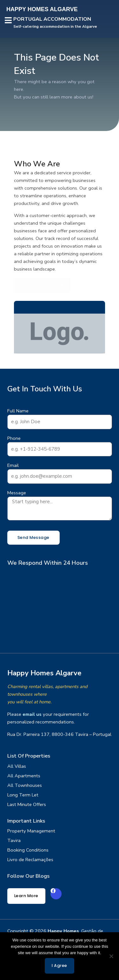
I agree (60, 965)
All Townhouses (25, 785)
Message (17, 493)
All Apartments (24, 776)
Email (13, 465)
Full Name (18, 411)
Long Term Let (23, 795)
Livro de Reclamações (30, 860)
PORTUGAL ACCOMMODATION (52, 19)
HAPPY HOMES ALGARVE (42, 9)
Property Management (31, 831)
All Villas (17, 766)
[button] (8, 21)
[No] (111, 956)
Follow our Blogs (28, 876)
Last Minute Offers (27, 804)
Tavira (14, 840)
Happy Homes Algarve (44, 673)
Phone (14, 438)
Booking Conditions (28, 850)
